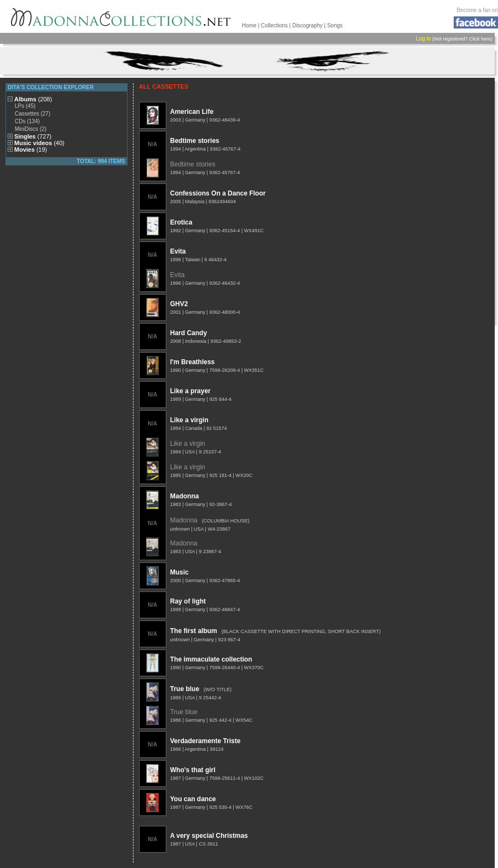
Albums (33, 99)
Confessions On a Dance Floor (218, 193)
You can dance (193, 799)
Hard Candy (189, 333)
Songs (335, 25)
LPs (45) (25, 106)
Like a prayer (190, 391)
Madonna (185, 496)
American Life (192, 112)
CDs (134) (27, 121)
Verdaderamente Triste (205, 741)
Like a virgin (189, 420)
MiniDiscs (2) (31, 129)
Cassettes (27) (33, 114)
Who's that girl (193, 770)
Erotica (181, 222)
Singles (33, 136)
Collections (274, 25)
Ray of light (188, 601)
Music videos (39, 143)
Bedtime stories (195, 141)
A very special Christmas (209, 836)
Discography (308, 25)
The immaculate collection (211, 659)
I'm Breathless (193, 362)
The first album (194, 631)
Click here (480, 39)
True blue (185, 689)
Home (249, 25)
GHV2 (179, 304)
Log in (423, 39)
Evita (178, 251)
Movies (31, 150)
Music (179, 572)
